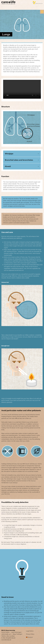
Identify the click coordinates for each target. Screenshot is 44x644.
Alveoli (8, 166)
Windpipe (9, 154)
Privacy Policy (30, 634)
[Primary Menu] (42, 12)
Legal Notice (30, 631)
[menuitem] (34, 637)
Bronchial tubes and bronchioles (19, 160)
